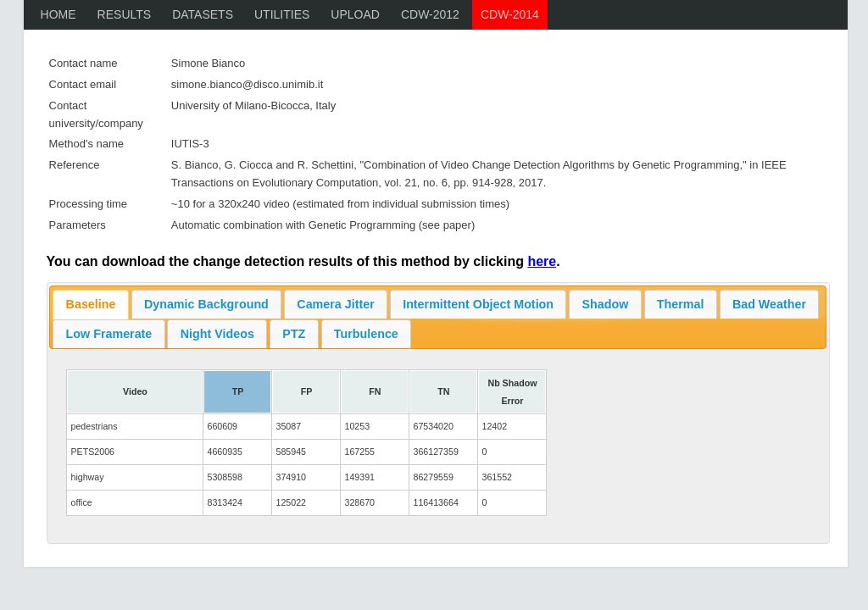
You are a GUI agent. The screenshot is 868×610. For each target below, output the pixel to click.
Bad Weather (769, 304)
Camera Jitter (335, 304)
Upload (355, 14)
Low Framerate (109, 334)
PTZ (294, 334)
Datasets (203, 14)
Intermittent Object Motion (478, 304)
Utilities (282, 14)
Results (125, 14)
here (542, 261)
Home (58, 14)
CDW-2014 (510, 14)
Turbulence (366, 334)
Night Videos (217, 334)
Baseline (91, 304)
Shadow (606, 304)
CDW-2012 (430, 14)
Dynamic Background (206, 304)
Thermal (681, 304)
